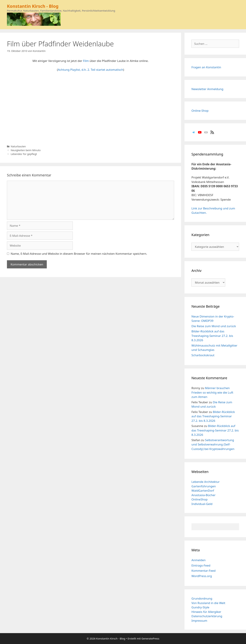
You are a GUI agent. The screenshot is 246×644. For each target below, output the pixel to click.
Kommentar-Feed (203, 571)
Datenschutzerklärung (207, 616)
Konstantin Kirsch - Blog (33, 6)
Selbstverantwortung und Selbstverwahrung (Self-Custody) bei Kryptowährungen (213, 444)
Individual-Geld (202, 504)
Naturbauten (18, 146)
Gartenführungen (204, 486)
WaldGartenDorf (203, 491)
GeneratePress (150, 638)
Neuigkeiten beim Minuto (26, 150)
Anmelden (199, 560)
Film (86, 61)
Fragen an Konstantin (206, 67)
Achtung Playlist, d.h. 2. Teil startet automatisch (91, 70)
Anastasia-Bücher (203, 495)
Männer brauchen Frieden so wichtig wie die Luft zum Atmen (212, 392)
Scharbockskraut (203, 355)
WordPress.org (202, 576)
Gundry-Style (200, 607)
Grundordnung (202, 598)
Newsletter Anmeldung (207, 89)
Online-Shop (200, 111)
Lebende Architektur (206, 482)
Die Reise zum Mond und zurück (214, 326)
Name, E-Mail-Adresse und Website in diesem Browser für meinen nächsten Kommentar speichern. (79, 254)
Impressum (199, 621)
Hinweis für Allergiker (206, 612)
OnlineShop (199, 499)
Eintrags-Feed (201, 565)
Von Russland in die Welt (208, 603)
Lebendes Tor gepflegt (24, 154)
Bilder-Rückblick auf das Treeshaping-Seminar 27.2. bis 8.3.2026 (212, 336)
